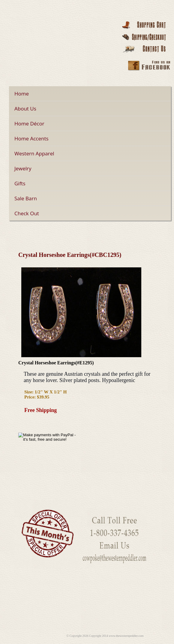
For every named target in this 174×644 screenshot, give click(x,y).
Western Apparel (34, 153)
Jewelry (23, 168)
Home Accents (31, 138)
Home (22, 94)
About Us (25, 109)
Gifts (20, 183)
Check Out (27, 213)
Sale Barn (26, 198)
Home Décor (29, 124)
